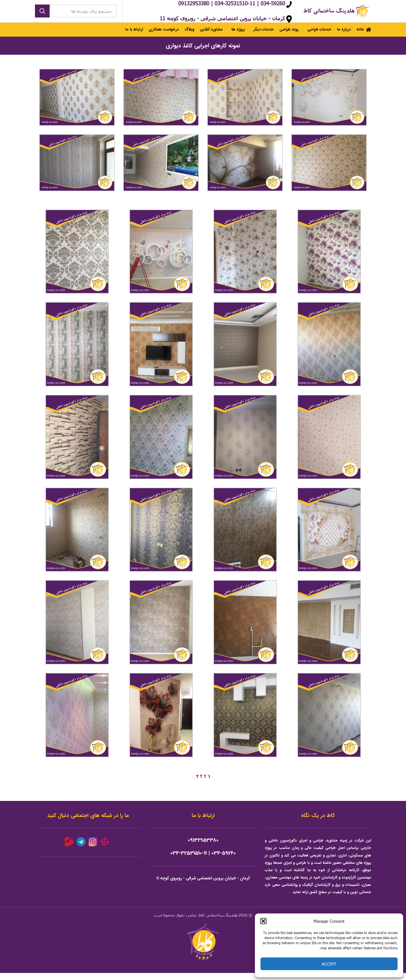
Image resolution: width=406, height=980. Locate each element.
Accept (329, 964)
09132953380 (203, 848)
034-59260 (224, 861)
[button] (263, 921)
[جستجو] (76, 15)
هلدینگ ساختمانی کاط (218, 922)
